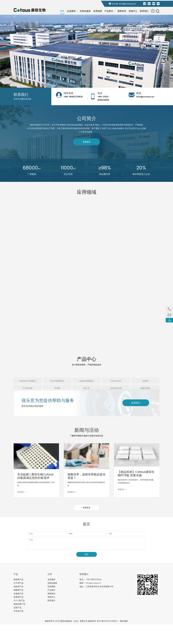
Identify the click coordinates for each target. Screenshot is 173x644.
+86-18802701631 (94, 579)
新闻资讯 (51, 594)
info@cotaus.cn (128, 4)
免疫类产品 (18, 587)
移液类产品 (18, 579)
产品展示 (51, 590)
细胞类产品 (18, 590)
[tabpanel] (86, 51)
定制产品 (18, 608)
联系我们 (136, 403)
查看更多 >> (22, 492)
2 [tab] (87, 85)
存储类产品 (18, 594)
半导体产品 (18, 611)
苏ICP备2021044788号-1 (108, 621)
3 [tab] (89, 85)
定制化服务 (52, 583)
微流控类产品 (19, 604)
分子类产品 (18, 583)
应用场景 (51, 587)
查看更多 (87, 142)
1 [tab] (84, 85)
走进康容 (51, 579)
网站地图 (124, 621)
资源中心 (51, 597)
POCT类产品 (19, 601)
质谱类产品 (18, 597)
